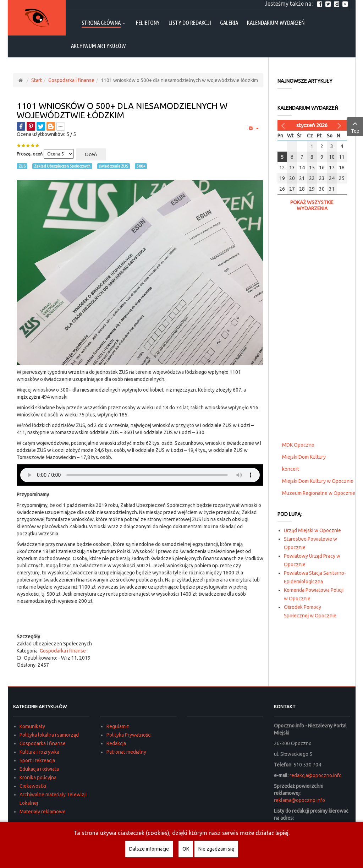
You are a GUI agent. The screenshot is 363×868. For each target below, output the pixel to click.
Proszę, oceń (30, 154)
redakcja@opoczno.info (316, 775)
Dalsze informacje (149, 849)
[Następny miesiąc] (340, 125)
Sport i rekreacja (37, 760)
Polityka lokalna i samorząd (49, 735)
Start (37, 80)
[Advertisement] (140, 619)
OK (186, 849)
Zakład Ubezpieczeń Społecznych (62, 166)
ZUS (22, 166)
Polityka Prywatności (129, 735)
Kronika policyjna (38, 777)
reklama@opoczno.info (299, 800)
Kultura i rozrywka (39, 752)
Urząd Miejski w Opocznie (312, 530)
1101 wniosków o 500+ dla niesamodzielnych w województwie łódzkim (122, 111)
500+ (141, 166)
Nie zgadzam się (216, 849)
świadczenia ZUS (114, 166)
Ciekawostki (33, 786)
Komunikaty (32, 726)
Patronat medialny (126, 752)
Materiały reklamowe (43, 812)
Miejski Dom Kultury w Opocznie (318, 481)
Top (355, 126)
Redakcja (116, 743)
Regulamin (118, 726)
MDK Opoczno (298, 445)
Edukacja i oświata (39, 769)
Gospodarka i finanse (71, 80)
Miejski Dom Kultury (304, 457)
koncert (291, 469)
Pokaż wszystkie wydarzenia (312, 205)
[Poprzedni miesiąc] (284, 125)
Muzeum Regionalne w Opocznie (319, 493)
